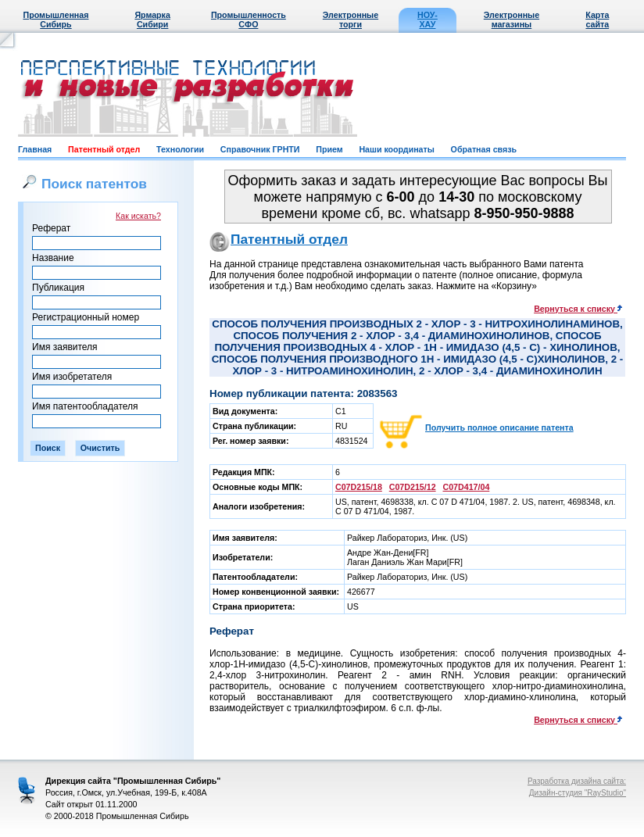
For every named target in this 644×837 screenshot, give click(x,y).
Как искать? (138, 216)
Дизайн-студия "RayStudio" (578, 793)
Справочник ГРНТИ (260, 149)
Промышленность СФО (249, 20)
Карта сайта (597, 20)
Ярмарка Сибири (152, 20)
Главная (35, 149)
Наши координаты (396, 149)
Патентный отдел (104, 149)
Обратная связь (484, 149)
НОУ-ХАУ (428, 20)
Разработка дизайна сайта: (577, 781)
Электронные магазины (512, 20)
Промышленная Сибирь (55, 20)
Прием (329, 149)
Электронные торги (351, 20)
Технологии (180, 149)
